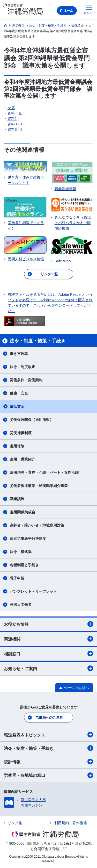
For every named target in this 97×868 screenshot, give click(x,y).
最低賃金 (17, 406)
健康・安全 (19, 393)
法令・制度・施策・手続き (48, 748)
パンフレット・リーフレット (33, 591)
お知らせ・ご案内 (48, 668)
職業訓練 (17, 499)
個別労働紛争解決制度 (28, 539)
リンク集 (15, 823)
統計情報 (48, 762)
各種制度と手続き (24, 565)
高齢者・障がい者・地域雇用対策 (37, 525)
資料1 (12, 119)
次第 (11, 108)
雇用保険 (17, 446)
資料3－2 (15, 130)
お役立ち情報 (48, 624)
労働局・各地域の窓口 (48, 775)
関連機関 (48, 639)
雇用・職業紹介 (23, 459)
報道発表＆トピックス (48, 735)
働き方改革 (19, 354)
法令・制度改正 (23, 367)
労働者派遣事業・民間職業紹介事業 (39, 486)
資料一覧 (15, 113)
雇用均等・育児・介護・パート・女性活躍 (44, 472)
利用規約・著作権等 (71, 823)
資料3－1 (15, 124)
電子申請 (17, 578)
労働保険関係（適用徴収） (32, 420)
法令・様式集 (21, 552)
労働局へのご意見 (49, 718)
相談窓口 (48, 654)
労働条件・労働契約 (26, 380)
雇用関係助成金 (23, 512)
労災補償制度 (21, 433)
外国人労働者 (21, 605)
